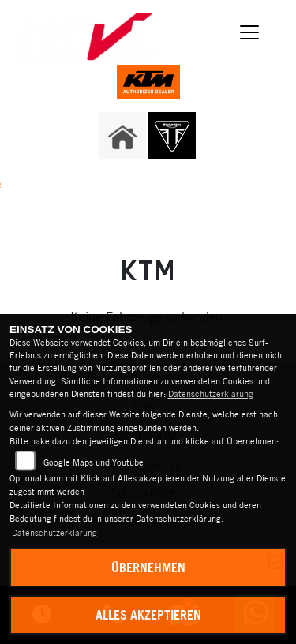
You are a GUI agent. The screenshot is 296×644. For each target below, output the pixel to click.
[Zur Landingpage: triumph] (172, 136)
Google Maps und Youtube (94, 462)
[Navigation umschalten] (250, 32)
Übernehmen (148, 567)
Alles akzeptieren (148, 615)
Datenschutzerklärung (211, 394)
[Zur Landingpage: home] (122, 136)
